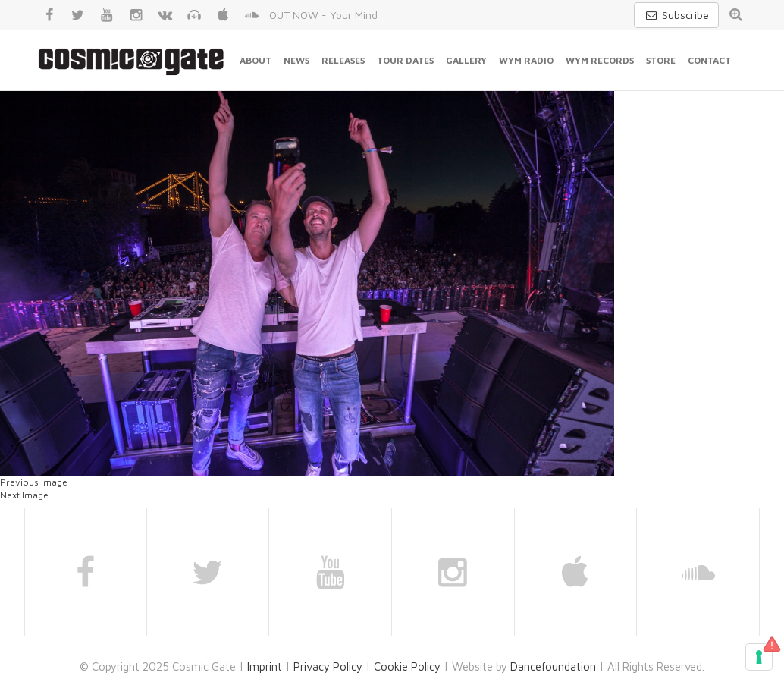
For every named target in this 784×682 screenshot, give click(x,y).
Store (661, 60)
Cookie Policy (407, 666)
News (296, 60)
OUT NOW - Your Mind (323, 15)
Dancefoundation (553, 666)
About (256, 60)
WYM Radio (526, 60)
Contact (709, 60)
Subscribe (676, 15)
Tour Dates (405, 60)
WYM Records (600, 60)
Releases (343, 60)
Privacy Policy (328, 666)
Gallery (466, 60)
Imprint (265, 666)
